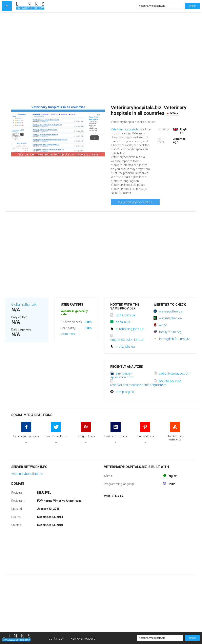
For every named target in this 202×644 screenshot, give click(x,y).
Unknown (91, 322)
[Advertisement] (41, 56)
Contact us (56, 638)
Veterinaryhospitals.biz (125, 129)
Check (193, 6)
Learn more (68, 334)
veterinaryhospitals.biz (27, 474)
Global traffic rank (24, 305)
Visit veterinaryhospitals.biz (135, 202)
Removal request (83, 638)
